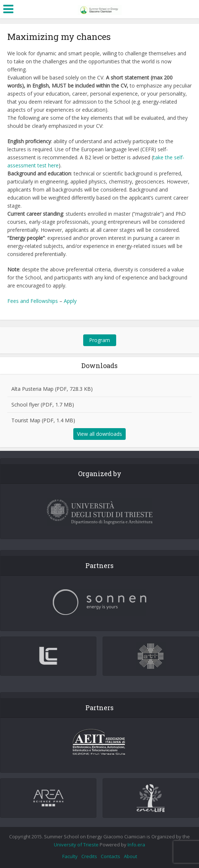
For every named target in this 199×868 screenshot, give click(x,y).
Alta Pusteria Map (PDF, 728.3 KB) (52, 389)
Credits (89, 856)
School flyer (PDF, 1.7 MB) (43, 405)
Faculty (70, 856)
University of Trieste (76, 845)
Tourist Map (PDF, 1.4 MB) (43, 420)
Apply (70, 301)
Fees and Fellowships (33, 301)
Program (99, 340)
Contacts (110, 856)
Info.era (136, 845)
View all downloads (99, 434)
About (130, 856)
